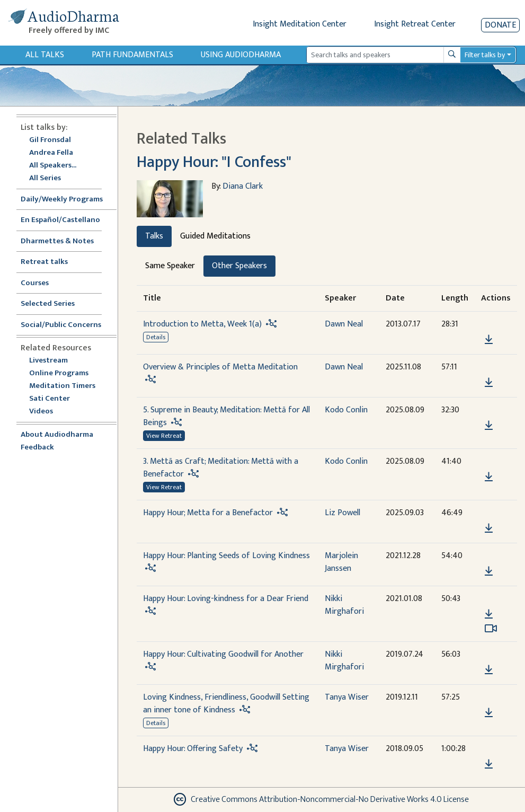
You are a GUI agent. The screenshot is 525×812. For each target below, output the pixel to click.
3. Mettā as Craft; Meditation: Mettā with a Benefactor (221, 468)
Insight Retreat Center (415, 24)
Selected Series (54, 304)
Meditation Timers (62, 386)
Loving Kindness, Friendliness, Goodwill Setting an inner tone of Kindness (226, 704)
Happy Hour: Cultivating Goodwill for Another (223, 654)
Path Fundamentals (132, 55)
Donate (500, 25)
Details (156, 337)
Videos (47, 412)
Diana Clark (243, 186)
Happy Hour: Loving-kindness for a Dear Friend (226, 599)
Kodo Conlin (346, 410)
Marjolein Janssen (341, 562)
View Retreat (164, 436)
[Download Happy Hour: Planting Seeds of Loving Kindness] (489, 571)
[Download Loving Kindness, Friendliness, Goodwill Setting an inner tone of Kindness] (489, 713)
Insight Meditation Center (300, 24)
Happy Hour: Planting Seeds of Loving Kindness (226, 556)
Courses (35, 283)
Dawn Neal (344, 324)
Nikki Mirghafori (344, 605)
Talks (154, 236)
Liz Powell (342, 513)
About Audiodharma (57, 435)
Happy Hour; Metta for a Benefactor (208, 513)
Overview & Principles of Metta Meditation (220, 367)
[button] (488, 325)
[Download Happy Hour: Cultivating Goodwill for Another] (489, 670)
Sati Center (50, 399)
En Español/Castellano (60, 220)
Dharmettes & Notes (57, 241)
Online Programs (59, 373)
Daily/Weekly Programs (67, 200)
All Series (45, 178)
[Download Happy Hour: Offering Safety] (489, 764)
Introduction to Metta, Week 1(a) (202, 324)
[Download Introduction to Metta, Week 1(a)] (489, 340)
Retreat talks (44, 262)
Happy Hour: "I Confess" (214, 162)
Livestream (48, 361)
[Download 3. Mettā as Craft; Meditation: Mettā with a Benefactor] (489, 477)
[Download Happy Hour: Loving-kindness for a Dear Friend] (489, 614)
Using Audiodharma (241, 55)
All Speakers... (53, 166)
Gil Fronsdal (50, 140)
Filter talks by (485, 55)
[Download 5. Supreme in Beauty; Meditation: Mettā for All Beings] (489, 426)
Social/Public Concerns (61, 325)
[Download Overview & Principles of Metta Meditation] (489, 383)
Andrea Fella (51, 153)
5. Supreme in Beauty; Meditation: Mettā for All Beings (226, 416)
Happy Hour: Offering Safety (193, 749)
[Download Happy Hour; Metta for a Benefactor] (489, 528)
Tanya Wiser (347, 697)
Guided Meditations (215, 236)
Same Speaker (170, 266)
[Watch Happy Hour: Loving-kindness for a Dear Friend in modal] (491, 629)
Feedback (37, 448)
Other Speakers (239, 266)
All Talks (45, 55)
